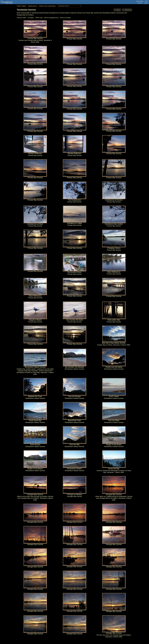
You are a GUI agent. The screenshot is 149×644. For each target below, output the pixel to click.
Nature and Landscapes (47, 6)
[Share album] (117, 10)
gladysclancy (33, 6)
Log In (146, 3)
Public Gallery (140, 1)
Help (146, 1)
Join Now (140, 3)
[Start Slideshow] (127, 10)
